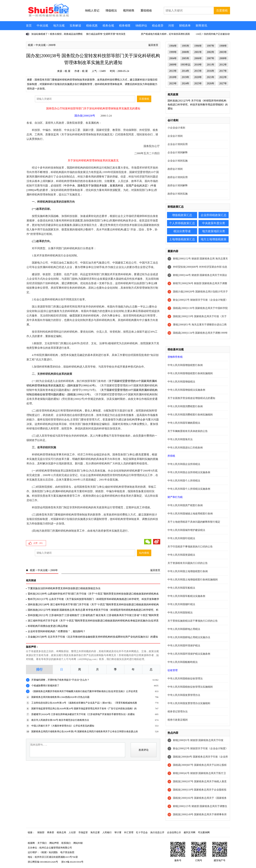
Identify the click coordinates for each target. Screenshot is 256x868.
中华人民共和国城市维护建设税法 (186, 530)
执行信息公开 (157, 832)
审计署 (118, 832)
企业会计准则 (175, 136)
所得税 (171, 456)
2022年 (223, 77)
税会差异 (158, 26)
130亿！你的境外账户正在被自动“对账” (216, 34)
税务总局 (61, 832)
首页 (29, 26)
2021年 (211, 77)
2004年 (173, 58)
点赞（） (39, 543)
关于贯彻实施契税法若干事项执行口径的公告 (193, 621)
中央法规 (42, 26)
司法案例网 (204, 832)
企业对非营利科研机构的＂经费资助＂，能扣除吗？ (57, 631)
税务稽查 (125, 26)
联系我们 (66, 843)
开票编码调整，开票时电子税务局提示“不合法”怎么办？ (60, 680)
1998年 (223, 46)
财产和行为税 (175, 497)
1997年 (211, 46)
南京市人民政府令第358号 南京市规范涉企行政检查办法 (60, 720)
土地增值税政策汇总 (182, 239)
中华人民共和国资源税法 (181, 555)
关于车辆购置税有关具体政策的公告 (188, 431)
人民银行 (107, 832)
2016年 (211, 71)
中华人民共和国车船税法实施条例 (186, 596)
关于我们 (42, 843)
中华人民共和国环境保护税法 (184, 646)
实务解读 (75, 26)
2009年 (173, 65)
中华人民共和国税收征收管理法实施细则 (190, 687)
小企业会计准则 (176, 128)
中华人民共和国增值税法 (181, 382)
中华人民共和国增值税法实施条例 (186, 390)
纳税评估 (141, 26)
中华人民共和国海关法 (180, 439)
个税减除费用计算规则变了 (45, 686)
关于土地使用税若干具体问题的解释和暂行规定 (194, 522)
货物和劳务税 (175, 357)
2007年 (211, 58)
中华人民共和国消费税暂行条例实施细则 (190, 415)
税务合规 (108, 26)
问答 (171, 26)
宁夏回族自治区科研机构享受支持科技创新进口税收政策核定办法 (64, 588)
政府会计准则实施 (178, 194)
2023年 (173, 83)
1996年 (198, 46)
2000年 (52, 45)
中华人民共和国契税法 (180, 613)
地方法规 (59, 26)
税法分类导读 (182, 231)
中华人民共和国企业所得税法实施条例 (189, 472)
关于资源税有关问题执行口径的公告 (188, 563)
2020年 (198, 77)
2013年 (173, 71)
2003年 (223, 52)
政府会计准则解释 (178, 185)
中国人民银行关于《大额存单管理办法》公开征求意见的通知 (63, 726)
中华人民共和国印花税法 (181, 538)
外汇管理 (129, 832)
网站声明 (54, 843)
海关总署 (95, 832)
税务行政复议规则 (178, 720)
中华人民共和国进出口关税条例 (185, 448)
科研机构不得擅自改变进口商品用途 (48, 626)
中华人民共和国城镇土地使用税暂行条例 (190, 514)
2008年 (223, 58)
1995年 (185, 46)
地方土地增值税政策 (214, 239)
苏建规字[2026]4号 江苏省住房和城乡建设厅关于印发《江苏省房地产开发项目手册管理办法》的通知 (83, 714)
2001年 (198, 52)
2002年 (211, 52)
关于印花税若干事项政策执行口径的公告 (190, 547)
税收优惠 (92, 26)
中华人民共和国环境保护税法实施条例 (189, 654)
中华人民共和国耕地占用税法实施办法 (189, 637)
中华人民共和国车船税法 (181, 588)
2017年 (223, 71)
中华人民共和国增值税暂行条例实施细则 (190, 373)
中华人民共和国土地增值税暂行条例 (188, 571)
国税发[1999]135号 (79, 394)
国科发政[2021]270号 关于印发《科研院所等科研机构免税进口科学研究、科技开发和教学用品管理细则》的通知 (198, 105)
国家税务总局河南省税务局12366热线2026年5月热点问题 (60, 697)
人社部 (72, 832)
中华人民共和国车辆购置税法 (184, 423)
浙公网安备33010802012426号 (43, 862)
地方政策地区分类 (214, 231)
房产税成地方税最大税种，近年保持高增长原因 (165, 34)
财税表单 (185, 26)
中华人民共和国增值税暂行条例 (185, 365)
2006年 (198, 58)
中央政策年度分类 (214, 223)
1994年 (173, 46)
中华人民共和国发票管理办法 (184, 695)
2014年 (185, 71)
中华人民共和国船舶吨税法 (183, 662)
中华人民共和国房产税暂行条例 (185, 505)
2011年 (210, 65)
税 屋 (67, 71)
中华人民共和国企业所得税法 (184, 464)
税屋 (30, 45)
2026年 (211, 83)
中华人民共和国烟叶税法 (181, 604)
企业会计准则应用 (178, 144)
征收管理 (173, 670)
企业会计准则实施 (178, 161)
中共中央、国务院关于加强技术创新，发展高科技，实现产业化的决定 (106, 186)
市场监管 (83, 832)
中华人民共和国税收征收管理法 (185, 679)
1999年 (173, 52)
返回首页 (153, 45)
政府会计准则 (175, 169)
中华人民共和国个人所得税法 (184, 481)
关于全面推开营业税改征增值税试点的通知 (191, 398)
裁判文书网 (189, 832)
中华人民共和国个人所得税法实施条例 (189, 489)
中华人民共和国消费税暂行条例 (185, 406)
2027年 (223, 83)
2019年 (185, 77)
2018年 (173, 77)
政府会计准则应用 (178, 177)
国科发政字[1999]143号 (81, 385)
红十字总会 (142, 832)
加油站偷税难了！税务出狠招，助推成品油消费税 (57, 34)
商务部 (51, 832)
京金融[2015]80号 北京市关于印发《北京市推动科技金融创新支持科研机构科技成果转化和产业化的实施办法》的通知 (93, 637)
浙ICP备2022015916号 (72, 862)
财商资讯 (201, 26)
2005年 (185, 58)
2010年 (198, 65)
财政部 (41, 832)
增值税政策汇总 (182, 215)
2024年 (185, 83)
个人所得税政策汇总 (182, 223)
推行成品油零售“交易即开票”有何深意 (106, 34)
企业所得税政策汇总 (214, 215)
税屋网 (31, 843)
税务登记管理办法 (178, 712)
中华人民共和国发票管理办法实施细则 (189, 703)
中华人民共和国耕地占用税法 (184, 629)
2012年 (223, 65)
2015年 (198, 71)
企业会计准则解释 (178, 152)
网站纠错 (78, 843)
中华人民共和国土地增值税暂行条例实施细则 (193, 580)
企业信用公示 (174, 832)
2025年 (198, 83)
